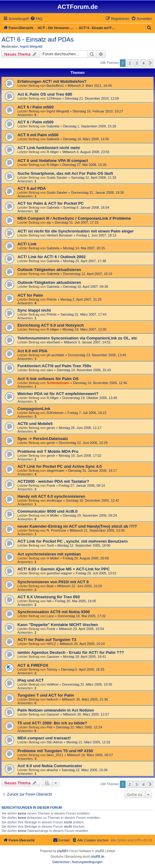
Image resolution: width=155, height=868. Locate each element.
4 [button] (144, 63)
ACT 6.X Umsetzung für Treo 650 (49, 597)
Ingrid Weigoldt (31, 46)
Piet (49, 727)
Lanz (50, 616)
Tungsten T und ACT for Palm (46, 695)
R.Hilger (53, 152)
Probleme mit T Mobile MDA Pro (48, 451)
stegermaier (55, 471)
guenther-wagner (59, 573)
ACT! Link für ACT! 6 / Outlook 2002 (52, 257)
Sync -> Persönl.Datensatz (43, 439)
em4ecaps (54, 500)
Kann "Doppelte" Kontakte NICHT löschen (58, 625)
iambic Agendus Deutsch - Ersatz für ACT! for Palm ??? (71, 652)
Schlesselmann (58, 383)
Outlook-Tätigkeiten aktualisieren (49, 270)
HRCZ (51, 644)
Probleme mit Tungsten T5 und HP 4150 (55, 751)
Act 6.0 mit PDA (32, 351)
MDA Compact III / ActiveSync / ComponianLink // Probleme (74, 218)
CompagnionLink (34, 409)
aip (49, 222)
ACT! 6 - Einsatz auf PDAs (38, 39)
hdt (49, 601)
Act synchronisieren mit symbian (49, 554)
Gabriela (53, 126)
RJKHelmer (55, 413)
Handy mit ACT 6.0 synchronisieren (51, 496)
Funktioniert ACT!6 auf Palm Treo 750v (54, 366)
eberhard (53, 342)
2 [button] (130, 63)
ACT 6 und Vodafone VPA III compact (53, 161)
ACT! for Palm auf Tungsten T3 (47, 640)
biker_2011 (55, 755)
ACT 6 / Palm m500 (35, 107)
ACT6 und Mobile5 (35, 424)
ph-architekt (55, 355)
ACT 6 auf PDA (32, 188)
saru (50, 370)
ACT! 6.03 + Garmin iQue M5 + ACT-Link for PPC (63, 569)
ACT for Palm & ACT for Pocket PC (51, 203)
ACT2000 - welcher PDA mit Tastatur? (53, 481)
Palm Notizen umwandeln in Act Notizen (56, 710)
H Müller (53, 515)
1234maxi (54, 98)
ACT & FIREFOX (33, 665)
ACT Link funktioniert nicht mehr (49, 148)
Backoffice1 (55, 86)
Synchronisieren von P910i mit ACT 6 (53, 582)
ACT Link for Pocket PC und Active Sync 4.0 (60, 466)
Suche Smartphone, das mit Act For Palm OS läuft (65, 173)
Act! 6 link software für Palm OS (48, 379)
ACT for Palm (30, 295)
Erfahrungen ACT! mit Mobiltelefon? (52, 81)
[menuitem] (36, 19)
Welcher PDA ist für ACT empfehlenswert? (58, 394)
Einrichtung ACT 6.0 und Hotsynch (51, 325)
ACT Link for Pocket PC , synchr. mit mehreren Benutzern (73, 541)
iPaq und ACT (31, 680)
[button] (150, 63)
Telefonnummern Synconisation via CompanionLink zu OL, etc (77, 338)
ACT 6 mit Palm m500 (38, 135)
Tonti (50, 545)
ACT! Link (27, 244)
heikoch (52, 699)
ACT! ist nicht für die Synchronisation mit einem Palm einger (76, 231)
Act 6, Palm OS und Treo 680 (45, 94)
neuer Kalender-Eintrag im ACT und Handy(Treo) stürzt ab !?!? (77, 526)
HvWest (52, 684)
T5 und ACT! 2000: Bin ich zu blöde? (52, 723)
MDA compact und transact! (44, 738)
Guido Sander (57, 178)
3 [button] (137, 63)
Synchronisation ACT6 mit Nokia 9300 (54, 612)
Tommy (52, 669)
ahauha (52, 770)
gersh (51, 428)
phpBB (62, 851)
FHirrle (52, 299)
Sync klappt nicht (34, 310)
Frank (51, 485)
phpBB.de (98, 857)
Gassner (53, 657)
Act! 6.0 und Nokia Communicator (50, 766)
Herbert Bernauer (59, 235)
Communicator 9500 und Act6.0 (48, 511)
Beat (50, 586)
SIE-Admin (55, 742)
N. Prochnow (56, 530)
